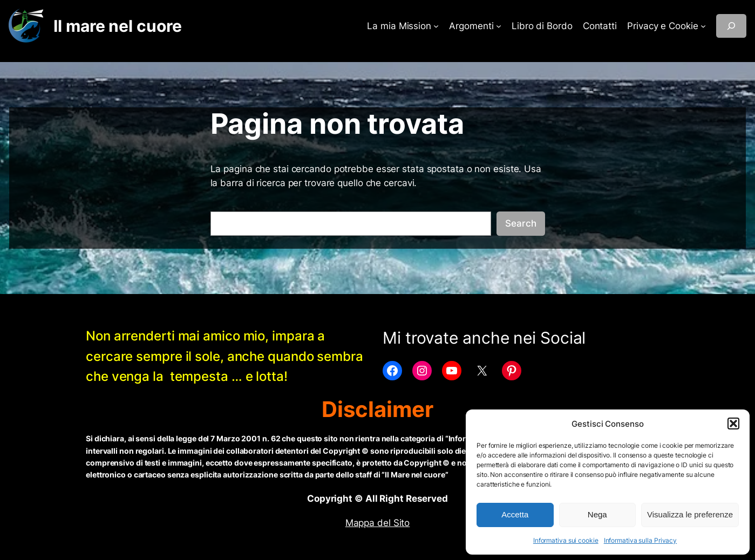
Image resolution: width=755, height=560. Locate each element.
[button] (733, 424)
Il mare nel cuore (117, 26)
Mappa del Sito (378, 523)
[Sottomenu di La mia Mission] (436, 26)
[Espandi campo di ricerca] (731, 26)
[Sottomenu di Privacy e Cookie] (703, 26)
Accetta (515, 514)
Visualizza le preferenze (690, 514)
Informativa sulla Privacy (641, 540)
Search (521, 223)
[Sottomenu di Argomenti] (499, 26)
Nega (597, 514)
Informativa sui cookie (566, 540)
